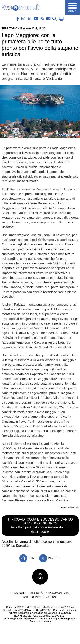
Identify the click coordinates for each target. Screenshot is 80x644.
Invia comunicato (57, 593)
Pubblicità (35, 593)
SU (40, 577)
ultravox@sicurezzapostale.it (20, 618)
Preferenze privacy (40, 621)
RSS (55, 597)
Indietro (50, 558)
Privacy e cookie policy (62, 618)
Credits (43, 618)
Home (28, 558)
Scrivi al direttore (36, 597)
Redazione (18, 593)
